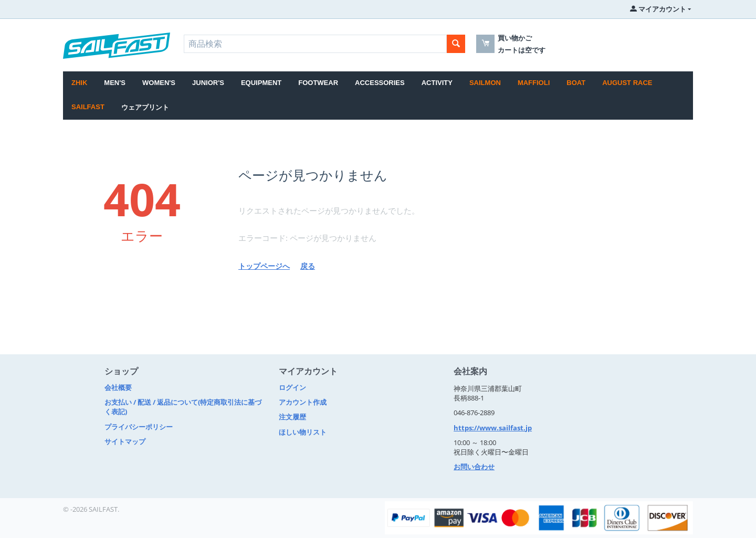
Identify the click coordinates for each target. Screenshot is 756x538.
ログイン (292, 387)
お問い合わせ (474, 467)
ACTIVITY (437, 83)
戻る (308, 266)
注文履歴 (292, 417)
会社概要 (118, 387)
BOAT (576, 83)
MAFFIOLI (534, 83)
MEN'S (115, 83)
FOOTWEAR (318, 83)
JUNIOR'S (208, 83)
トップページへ (264, 266)
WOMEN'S (159, 83)
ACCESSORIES (380, 83)
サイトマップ (125, 441)
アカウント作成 (303, 402)
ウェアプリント (145, 107)
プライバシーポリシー (139, 427)
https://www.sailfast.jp (493, 428)
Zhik (79, 83)
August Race (627, 83)
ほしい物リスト (303, 432)
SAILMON (485, 83)
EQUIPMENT (261, 83)
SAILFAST (88, 107)
